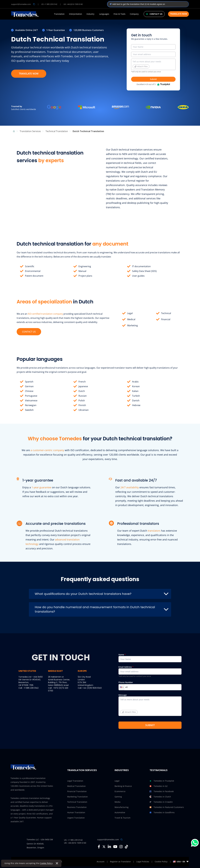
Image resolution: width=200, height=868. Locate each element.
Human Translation (76, 812)
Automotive (120, 812)
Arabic (135, 382)
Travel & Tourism (122, 818)
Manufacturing (122, 807)
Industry (90, 14)
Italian (135, 391)
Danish (136, 400)
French (82, 382)
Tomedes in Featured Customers (167, 807)
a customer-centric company (47, 450)
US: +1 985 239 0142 (49, 4)
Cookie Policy (46, 863)
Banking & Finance (123, 786)
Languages (104, 14)
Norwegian (31, 405)
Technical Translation (77, 802)
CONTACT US (29, 332)
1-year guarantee (41, 487)
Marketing (132, 325)
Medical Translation (76, 786)
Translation (59, 14)
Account (101, 862)
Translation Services (82, 770)
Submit (153, 79)
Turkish (136, 396)
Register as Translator (120, 862)
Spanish (29, 382)
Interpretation (76, 14)
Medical (131, 319)
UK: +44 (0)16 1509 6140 (73, 4)
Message (150, 706)
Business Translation (77, 807)
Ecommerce (120, 791)
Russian (83, 396)
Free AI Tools (120, 14)
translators (154, 531)
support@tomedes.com (108, 839)
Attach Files (141, 66)
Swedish (29, 410)
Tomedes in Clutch (160, 797)
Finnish (82, 405)
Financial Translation (77, 791)
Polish (82, 400)
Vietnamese (31, 400)
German (29, 386)
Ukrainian (84, 410)
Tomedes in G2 (159, 786)
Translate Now (178, 14)
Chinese (29, 391)
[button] (121, 687)
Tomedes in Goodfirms (162, 813)
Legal (130, 313)
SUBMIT (150, 725)
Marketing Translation (77, 797)
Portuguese (31, 396)
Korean (136, 386)
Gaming (118, 797)
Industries (122, 770)
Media (117, 802)
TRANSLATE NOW (29, 74)
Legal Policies (143, 862)
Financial (166, 319)
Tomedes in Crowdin (161, 802)
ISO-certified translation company (45, 314)
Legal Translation (75, 781)
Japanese (83, 386)
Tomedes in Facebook (162, 791)
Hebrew (136, 405)
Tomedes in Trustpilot (162, 781)
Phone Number (150, 686)
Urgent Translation (76, 818)
